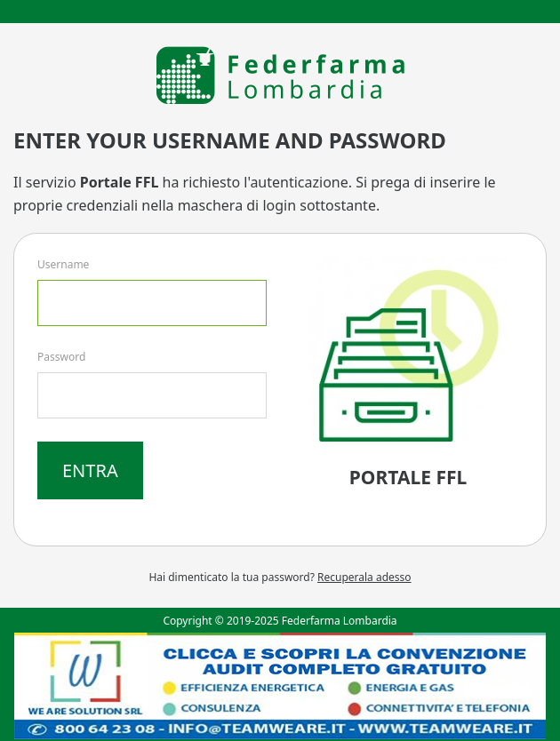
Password (61, 357)
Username (63, 264)
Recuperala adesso (364, 577)
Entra (90, 470)
